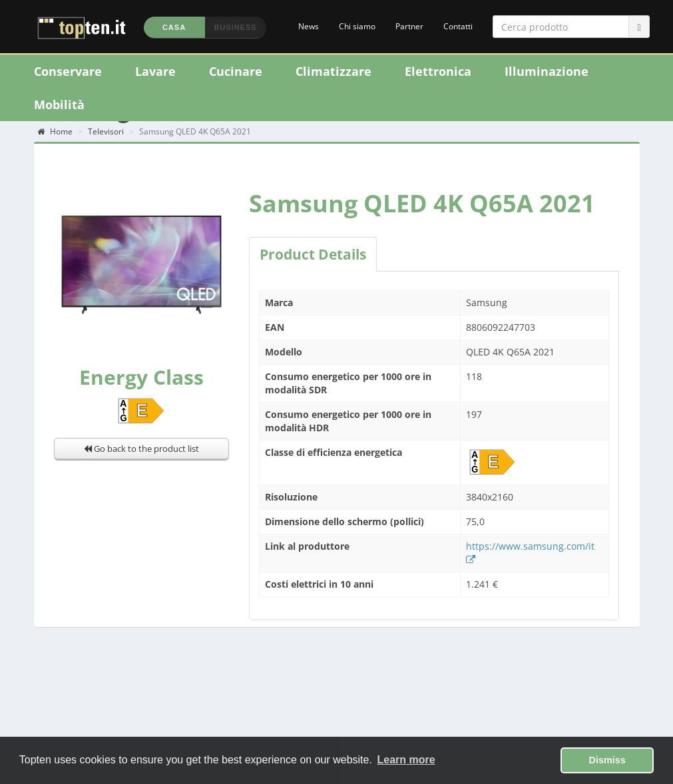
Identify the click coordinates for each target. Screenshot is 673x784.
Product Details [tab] (313, 254)
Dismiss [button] (607, 760)
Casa (174, 27)
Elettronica (438, 71)
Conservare (68, 71)
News (309, 26)
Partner (409, 26)
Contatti (458, 26)
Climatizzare (334, 71)
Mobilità (59, 104)
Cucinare (236, 71)
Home (55, 131)
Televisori (106, 131)
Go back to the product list (141, 449)
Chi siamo (357, 26)
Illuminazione (547, 71)
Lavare (155, 71)
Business (235, 27)
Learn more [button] (406, 760)
